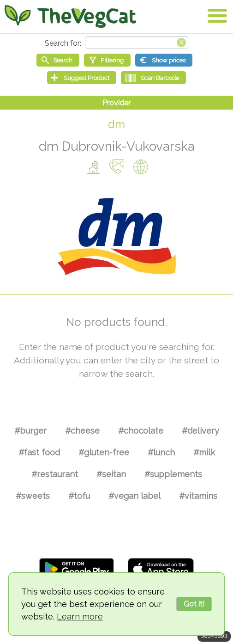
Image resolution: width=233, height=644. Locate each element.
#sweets (33, 496)
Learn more (80, 616)
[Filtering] (107, 60)
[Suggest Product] (82, 78)
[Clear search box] (181, 42)
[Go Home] (70, 16)
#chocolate (141, 431)
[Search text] (137, 43)
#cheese (82, 431)
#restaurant (55, 474)
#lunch (161, 452)
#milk (204, 452)
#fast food (39, 452)
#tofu (79, 496)
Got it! (194, 604)
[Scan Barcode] (153, 78)
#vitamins (198, 496)
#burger (30, 431)
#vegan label (134, 496)
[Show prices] (164, 60)
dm (116, 124)
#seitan (111, 474)
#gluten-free (104, 452)
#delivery (200, 431)
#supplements (173, 474)
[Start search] (58, 60)
